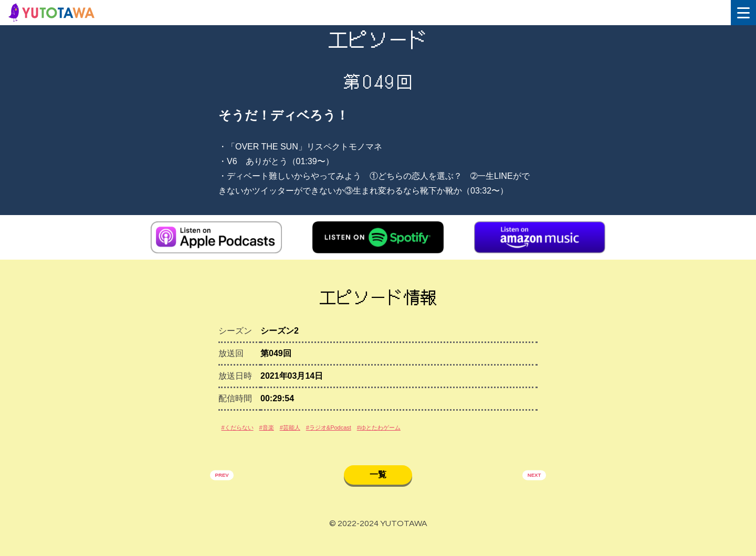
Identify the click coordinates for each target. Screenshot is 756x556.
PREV (227, 489)
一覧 (378, 488)
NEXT (529, 489)
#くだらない (246, 435)
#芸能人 (323, 435)
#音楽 (288, 435)
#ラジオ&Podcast (379, 435)
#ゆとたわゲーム (452, 435)
